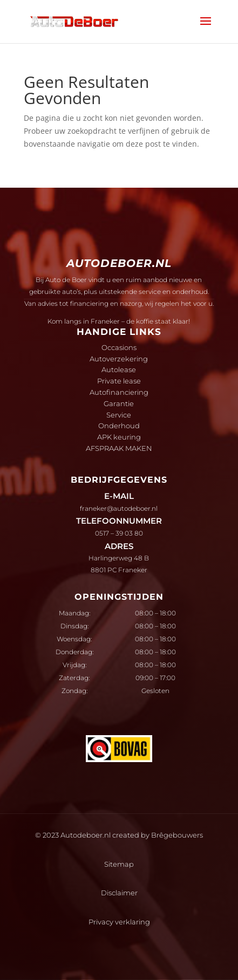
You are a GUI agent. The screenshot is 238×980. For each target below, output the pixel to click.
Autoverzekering (119, 359)
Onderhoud (119, 426)
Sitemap (119, 864)
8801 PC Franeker (119, 570)
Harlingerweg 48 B (119, 558)
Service (119, 415)
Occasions (119, 347)
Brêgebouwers (177, 835)
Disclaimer (119, 893)
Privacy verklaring (119, 922)
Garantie (119, 403)
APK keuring (119, 437)
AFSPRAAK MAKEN (119, 448)
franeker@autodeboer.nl (119, 508)
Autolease (119, 369)
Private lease (119, 381)
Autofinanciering (119, 392)
